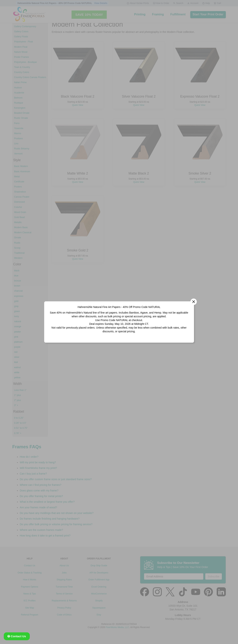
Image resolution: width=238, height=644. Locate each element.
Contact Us (17, 636)
